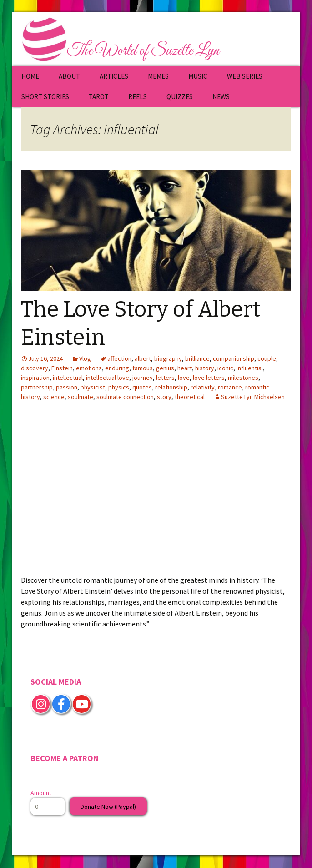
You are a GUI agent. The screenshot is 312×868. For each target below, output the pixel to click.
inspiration (35, 378)
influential (250, 368)
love (184, 378)
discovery (35, 368)
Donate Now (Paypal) (108, 807)
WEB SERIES (245, 76)
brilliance (197, 358)
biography (168, 358)
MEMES (158, 76)
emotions (89, 368)
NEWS (221, 97)
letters (165, 378)
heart (185, 368)
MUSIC (198, 76)
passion (67, 387)
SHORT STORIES (45, 97)
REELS (138, 97)
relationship (171, 387)
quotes (142, 387)
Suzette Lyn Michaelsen (253, 397)
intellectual (68, 378)
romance (230, 387)
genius (165, 368)
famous (143, 368)
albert (143, 358)
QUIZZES (180, 97)
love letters (209, 378)
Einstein (62, 368)
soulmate (81, 397)
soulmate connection (125, 397)
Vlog (85, 358)
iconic (225, 368)
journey (143, 378)
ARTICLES (114, 76)
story (164, 397)
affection (119, 358)
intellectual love (108, 378)
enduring (117, 368)
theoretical (190, 397)
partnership (37, 387)
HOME (30, 76)
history (205, 368)
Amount (41, 793)
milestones (243, 378)
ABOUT (69, 76)
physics (119, 387)
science (54, 397)
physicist (93, 387)
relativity (203, 387)
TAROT (99, 97)
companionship (234, 358)
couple (267, 358)
